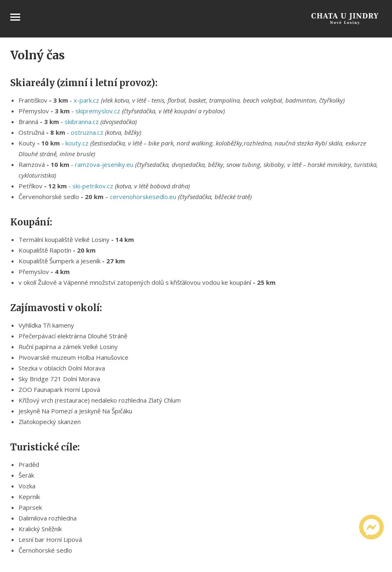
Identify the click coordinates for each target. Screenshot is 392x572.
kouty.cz (77, 143)
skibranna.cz (82, 122)
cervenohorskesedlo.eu (143, 197)
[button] (205, 529)
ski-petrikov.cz (93, 186)
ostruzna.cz (87, 132)
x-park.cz (86, 100)
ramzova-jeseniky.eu (104, 164)
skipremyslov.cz (98, 111)
